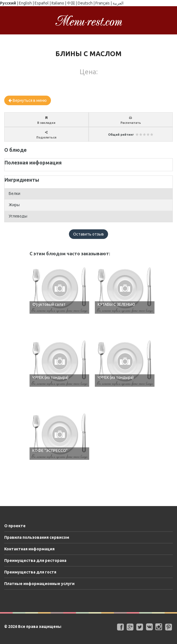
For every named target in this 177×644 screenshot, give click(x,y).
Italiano (58, 3)
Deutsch (85, 3)
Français (103, 3)
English (25, 3)
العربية (118, 3)
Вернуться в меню (28, 100)
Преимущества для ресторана (35, 561)
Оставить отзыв (88, 234)
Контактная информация (29, 549)
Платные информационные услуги (39, 584)
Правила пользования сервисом (37, 537)
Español (42, 3)
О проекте (15, 526)
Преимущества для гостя (30, 572)
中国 (71, 3)
